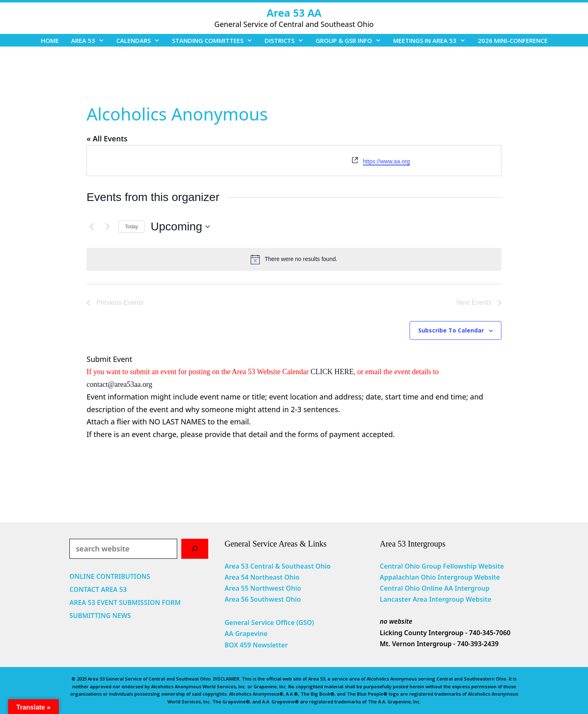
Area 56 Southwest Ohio (263, 599)
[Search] (195, 549)
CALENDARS (141, 40)
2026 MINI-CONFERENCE (513, 40)
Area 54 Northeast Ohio (262, 577)
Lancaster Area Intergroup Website (435, 599)
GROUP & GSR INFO (351, 40)
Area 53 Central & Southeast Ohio (278, 566)
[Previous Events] (91, 227)
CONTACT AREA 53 (98, 589)
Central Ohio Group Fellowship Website (442, 566)
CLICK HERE (332, 372)
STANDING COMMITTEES (215, 40)
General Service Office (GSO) (269, 623)
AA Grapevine (246, 634)
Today (131, 227)
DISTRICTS (287, 40)
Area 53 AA (294, 13)
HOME (50, 40)
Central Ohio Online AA (417, 588)
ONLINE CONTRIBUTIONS (110, 576)
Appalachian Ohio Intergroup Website (440, 577)
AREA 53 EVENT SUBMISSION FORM (125, 602)
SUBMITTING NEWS (100, 616)
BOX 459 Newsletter (256, 645)
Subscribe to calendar (451, 330)
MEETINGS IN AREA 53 (432, 40)
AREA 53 (91, 40)
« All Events (107, 138)
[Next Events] (107, 227)
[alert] (294, 259)
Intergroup (472, 588)
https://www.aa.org (386, 161)
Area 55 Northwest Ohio (263, 588)
